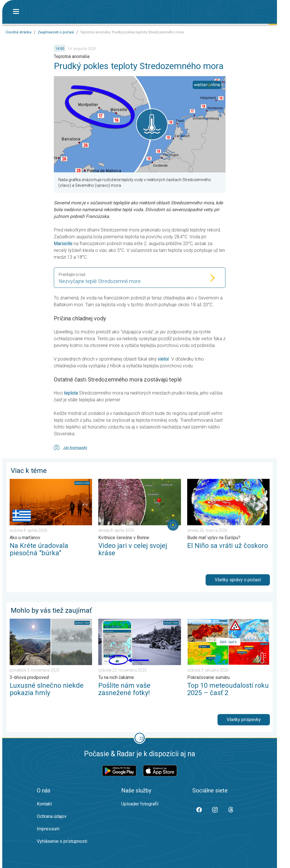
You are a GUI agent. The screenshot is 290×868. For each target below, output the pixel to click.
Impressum (48, 829)
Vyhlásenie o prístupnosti (62, 841)
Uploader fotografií (140, 804)
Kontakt (44, 804)
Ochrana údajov (52, 816)
